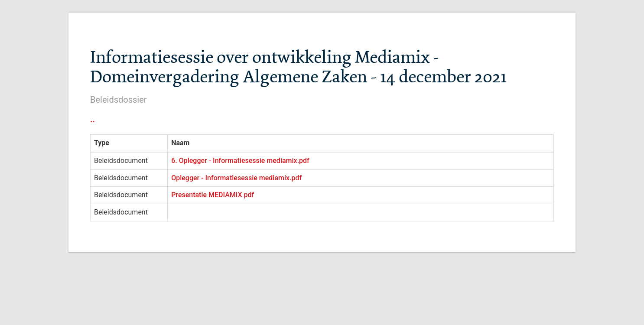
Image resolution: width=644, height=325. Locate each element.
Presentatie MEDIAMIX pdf (213, 195)
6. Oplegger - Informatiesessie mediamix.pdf (240, 161)
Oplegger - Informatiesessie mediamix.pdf (236, 178)
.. (93, 119)
